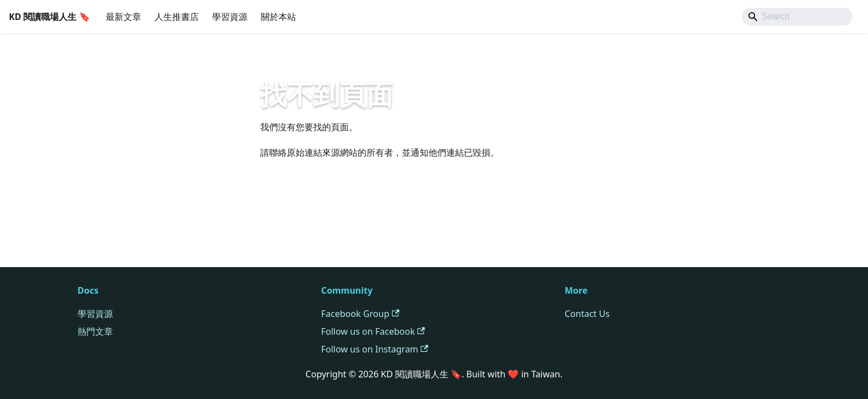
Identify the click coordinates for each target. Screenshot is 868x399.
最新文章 (123, 17)
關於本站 (278, 17)
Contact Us (587, 314)
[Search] (797, 17)
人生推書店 (177, 17)
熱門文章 (95, 331)
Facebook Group (360, 314)
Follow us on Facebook (373, 331)
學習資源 (230, 17)
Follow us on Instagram (375, 349)
